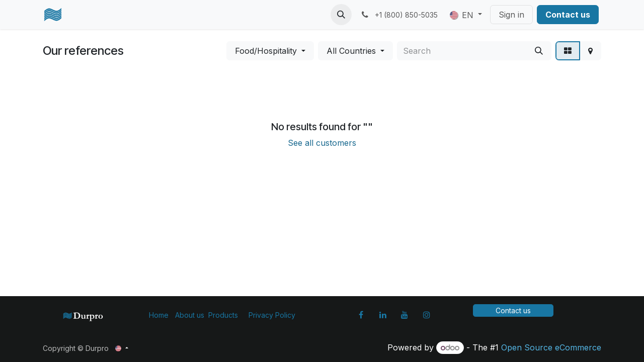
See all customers (322, 143)
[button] (341, 15)
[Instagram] (427, 315)
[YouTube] (405, 315)
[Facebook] (361, 315)
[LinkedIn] (383, 315)
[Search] (539, 51)
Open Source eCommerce (551, 347)
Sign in (511, 15)
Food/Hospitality (266, 51)
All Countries (351, 51)
